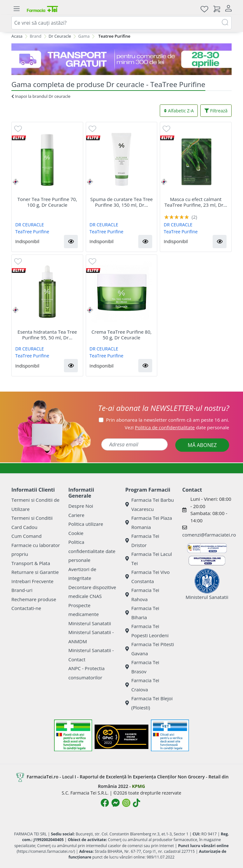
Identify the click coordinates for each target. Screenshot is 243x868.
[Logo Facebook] (105, 803)
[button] (71, 242)
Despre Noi (81, 506)
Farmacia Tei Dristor (142, 541)
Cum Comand (27, 536)
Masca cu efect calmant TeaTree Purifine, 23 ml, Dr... (196, 202)
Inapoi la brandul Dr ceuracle (41, 96)
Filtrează (216, 111)
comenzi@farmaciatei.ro (209, 535)
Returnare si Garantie (35, 572)
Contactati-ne (26, 608)
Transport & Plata (31, 563)
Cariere (76, 515)
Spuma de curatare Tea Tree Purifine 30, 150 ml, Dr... (121, 202)
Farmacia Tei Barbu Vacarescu (150, 504)
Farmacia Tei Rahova (142, 595)
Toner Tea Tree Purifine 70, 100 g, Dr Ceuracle (47, 202)
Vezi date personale (177, 427)
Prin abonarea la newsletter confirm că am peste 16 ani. (168, 420)
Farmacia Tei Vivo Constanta (147, 577)
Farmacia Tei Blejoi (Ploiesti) (149, 703)
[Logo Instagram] (126, 803)
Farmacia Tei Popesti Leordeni (147, 631)
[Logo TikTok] (137, 803)
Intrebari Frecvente (32, 581)
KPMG (138, 786)
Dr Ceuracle (60, 36)
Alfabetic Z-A (179, 111)
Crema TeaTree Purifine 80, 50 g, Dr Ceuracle (121, 335)
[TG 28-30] (121, 59)
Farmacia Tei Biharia (142, 613)
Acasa (17, 36)
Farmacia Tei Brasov (142, 667)
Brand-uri (22, 590)
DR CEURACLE (30, 225)
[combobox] (121, 23)
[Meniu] (16, 9)
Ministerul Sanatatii (90, 623)
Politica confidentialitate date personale (92, 551)
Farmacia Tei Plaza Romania (149, 522)
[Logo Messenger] (115, 803)
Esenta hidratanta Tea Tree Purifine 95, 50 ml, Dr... (47, 335)
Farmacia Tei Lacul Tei (149, 559)
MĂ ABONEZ (202, 445)
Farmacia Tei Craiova (142, 685)
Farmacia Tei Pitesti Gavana (150, 649)
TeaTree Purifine (32, 232)
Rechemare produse (34, 599)
